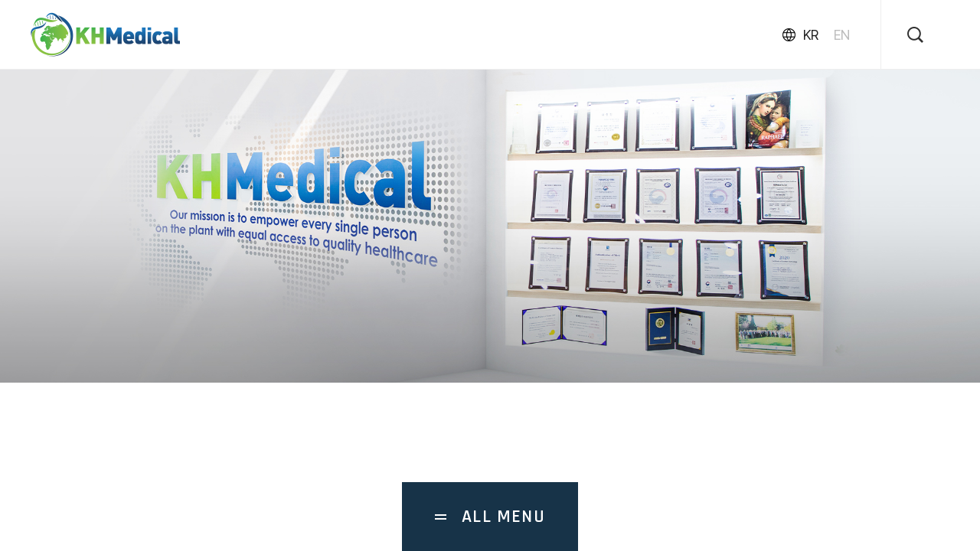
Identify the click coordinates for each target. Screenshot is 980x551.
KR (811, 35)
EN (842, 35)
